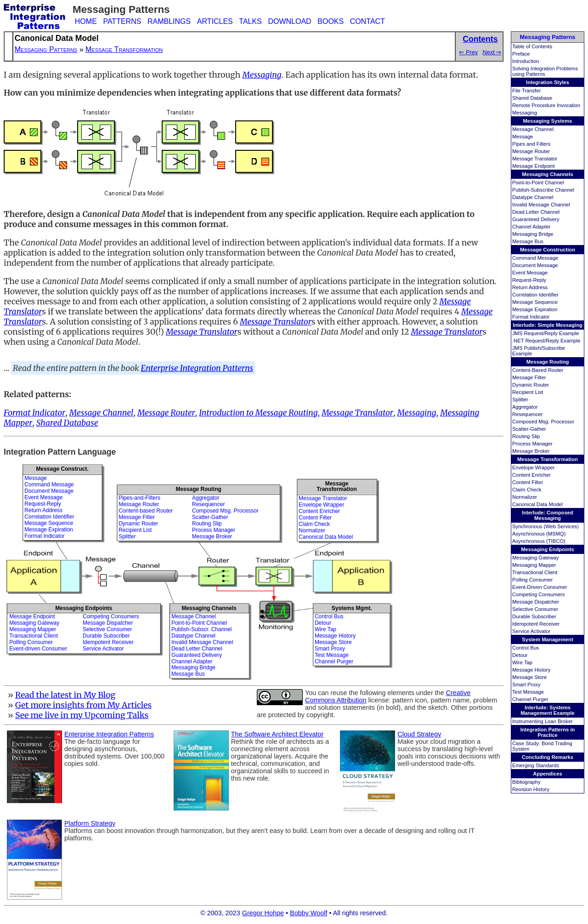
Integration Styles (548, 82)
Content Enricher (531, 475)
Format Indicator (531, 317)
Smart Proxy (526, 684)
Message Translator (535, 159)
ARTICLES (215, 21)
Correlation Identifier (535, 295)
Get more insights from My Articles (83, 705)
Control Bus (526, 648)
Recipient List (528, 392)
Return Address (530, 287)
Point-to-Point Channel (538, 183)
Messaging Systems (548, 121)
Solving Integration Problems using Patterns (545, 71)
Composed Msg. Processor (543, 422)
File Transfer (526, 91)
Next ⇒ (492, 52)
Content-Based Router (538, 370)
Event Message (530, 273)
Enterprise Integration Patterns (197, 368)
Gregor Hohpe (263, 913)
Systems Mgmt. (352, 608)
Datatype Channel (533, 197)
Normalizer (525, 497)
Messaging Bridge (533, 234)
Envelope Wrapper (533, 468)
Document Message (535, 265)
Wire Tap (522, 662)
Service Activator (531, 631)
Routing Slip (526, 436)
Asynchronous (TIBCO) (539, 541)
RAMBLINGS (169, 21)
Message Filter (529, 377)
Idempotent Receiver (536, 624)
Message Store (529, 677)
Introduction (526, 61)
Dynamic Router (531, 385)
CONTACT (367, 21)
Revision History (531, 789)
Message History (531, 670)
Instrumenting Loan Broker (543, 721)
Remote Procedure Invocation (546, 105)
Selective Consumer (535, 609)
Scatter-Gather (529, 429)
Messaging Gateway (535, 558)
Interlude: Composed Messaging (548, 515)
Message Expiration (535, 309)
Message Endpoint (534, 166)
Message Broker (531, 451)
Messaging (525, 113)
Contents (480, 39)
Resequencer (528, 414)
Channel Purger (530, 699)
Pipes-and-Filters (139, 498)
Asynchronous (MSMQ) (539, 534)
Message (523, 137)
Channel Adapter (531, 227)
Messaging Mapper (534, 565)
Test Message (528, 692)
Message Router (531, 151)
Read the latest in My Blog (65, 695)
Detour (520, 655)
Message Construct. (62, 469)
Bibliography (526, 782)
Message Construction (548, 250)
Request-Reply (529, 280)
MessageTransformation (336, 486)
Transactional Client (535, 572)
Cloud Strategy (419, 734)
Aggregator (525, 407)
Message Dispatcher (536, 602)
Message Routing (548, 362)
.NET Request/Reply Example (546, 341)
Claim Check (527, 490)
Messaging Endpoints (548, 549)
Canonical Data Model (537, 504)
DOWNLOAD (289, 21)
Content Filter (528, 482)
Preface (521, 54)
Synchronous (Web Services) (546, 526)
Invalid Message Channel (541, 205)
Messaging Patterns (548, 37)
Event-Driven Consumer (540, 587)
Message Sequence (535, 302)
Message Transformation (548, 459)
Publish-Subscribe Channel (543, 190)
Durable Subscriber (534, 616)
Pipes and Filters (531, 144)
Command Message (535, 258)
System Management (547, 639)
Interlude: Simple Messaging (548, 325)
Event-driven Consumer (38, 649)
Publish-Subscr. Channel (201, 629)
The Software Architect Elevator (277, 734)
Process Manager (532, 444)
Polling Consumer (532, 580)
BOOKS (331, 21)
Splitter (520, 399)
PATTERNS (122, 21)
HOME (86, 21)
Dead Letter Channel (536, 212)
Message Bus (528, 241)
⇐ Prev (468, 52)
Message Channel (533, 129)
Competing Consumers (538, 594)
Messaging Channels (547, 174)
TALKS (250, 21)
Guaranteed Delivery (536, 219)
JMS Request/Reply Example (546, 333)
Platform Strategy (90, 823)
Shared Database (532, 98)
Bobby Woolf (308, 913)
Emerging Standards (536, 765)
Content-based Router (146, 511)
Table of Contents (532, 46)
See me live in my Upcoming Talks (82, 715)
